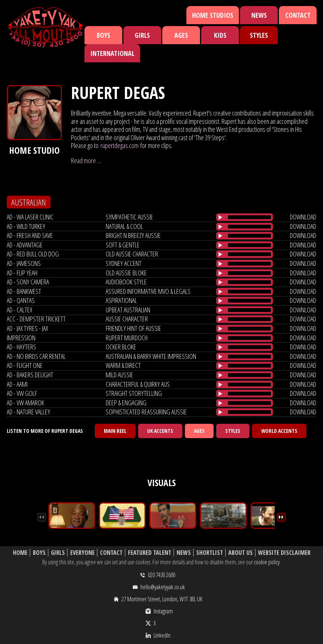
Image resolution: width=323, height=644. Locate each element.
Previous (42, 517)
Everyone (82, 553)
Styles (259, 35)
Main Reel (115, 431)
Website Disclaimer (284, 553)
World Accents (279, 431)
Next (281, 517)
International (112, 53)
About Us (241, 553)
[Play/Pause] (220, 217)
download (303, 217)
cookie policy (267, 562)
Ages (181, 35)
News (259, 15)
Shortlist (210, 553)
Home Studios (213, 15)
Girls (142, 35)
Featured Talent (150, 553)
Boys (103, 35)
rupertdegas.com (119, 145)
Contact (298, 15)
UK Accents (160, 431)
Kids (220, 35)
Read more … (86, 161)
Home (20, 553)
